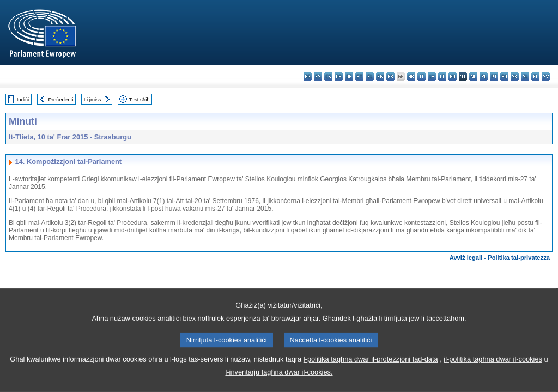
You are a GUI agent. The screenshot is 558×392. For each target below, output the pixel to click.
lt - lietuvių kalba (442, 76)
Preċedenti (60, 99)
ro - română (504, 76)
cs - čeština (328, 76)
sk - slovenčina (515, 76)
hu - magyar (453, 76)
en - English (380, 76)
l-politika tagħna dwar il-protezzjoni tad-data (371, 374)
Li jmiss (93, 99)
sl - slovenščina (525, 76)
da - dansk (339, 76)
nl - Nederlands (473, 76)
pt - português (494, 76)
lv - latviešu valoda (432, 76)
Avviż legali (466, 258)
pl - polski (484, 76)
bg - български (308, 76)
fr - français (390, 76)
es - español (318, 76)
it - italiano (421, 76)
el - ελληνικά (370, 76)
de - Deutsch (349, 76)
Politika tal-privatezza (519, 258)
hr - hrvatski (411, 76)
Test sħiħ (139, 99)
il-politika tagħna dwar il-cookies (493, 374)
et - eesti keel (359, 76)
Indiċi (23, 99)
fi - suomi (535, 76)
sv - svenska (546, 76)
